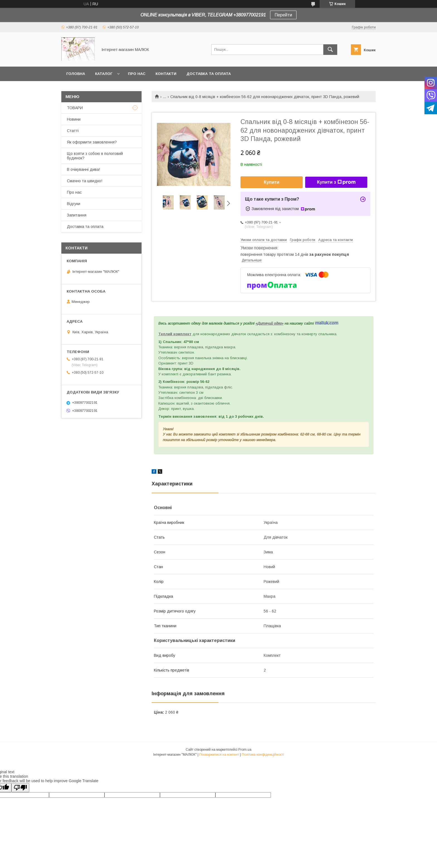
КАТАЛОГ (104, 74)
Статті (73, 131)
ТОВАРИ (75, 108)
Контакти (166, 74)
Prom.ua (245, 750)
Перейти (283, 15)
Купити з (336, 182)
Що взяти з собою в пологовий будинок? (95, 156)
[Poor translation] (20, 788)
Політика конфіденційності (263, 755)
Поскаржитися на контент (219, 755)
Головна (76, 74)
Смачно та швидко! (85, 181)
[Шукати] (330, 50)
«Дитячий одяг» (270, 323)
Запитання (77, 215)
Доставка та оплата (209, 74)
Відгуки (74, 204)
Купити (272, 182)
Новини (74, 119)
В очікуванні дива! (83, 169)
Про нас (137, 74)
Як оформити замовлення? (92, 142)
